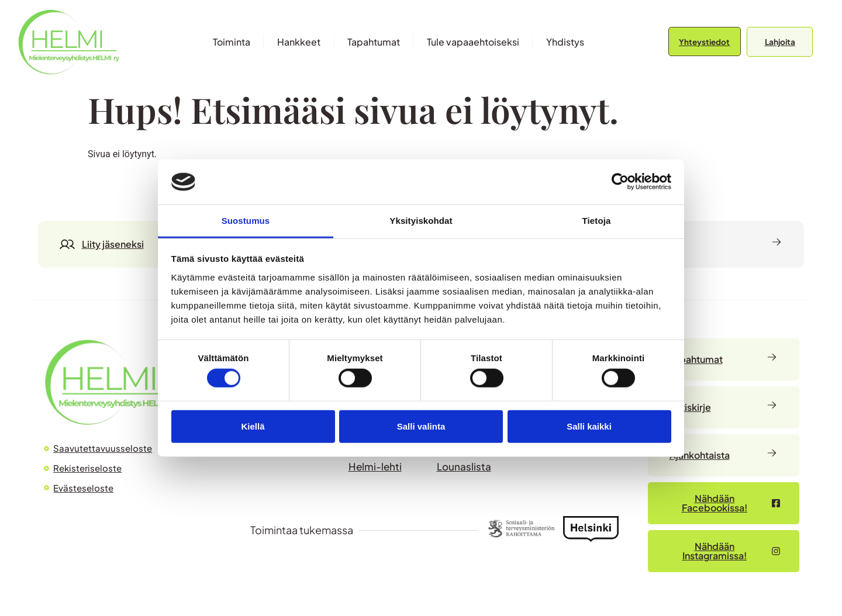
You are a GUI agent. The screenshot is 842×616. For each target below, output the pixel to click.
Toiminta (232, 42)
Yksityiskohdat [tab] (421, 221)
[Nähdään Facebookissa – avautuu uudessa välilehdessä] (724, 503)
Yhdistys (565, 42)
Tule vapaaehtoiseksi (473, 42)
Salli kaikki (589, 426)
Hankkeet (299, 42)
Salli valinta (421, 426)
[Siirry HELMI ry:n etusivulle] (111, 382)
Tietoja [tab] (597, 221)
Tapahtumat (374, 42)
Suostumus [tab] (246, 221)
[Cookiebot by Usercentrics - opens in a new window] (620, 182)
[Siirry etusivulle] (69, 42)
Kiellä (253, 426)
